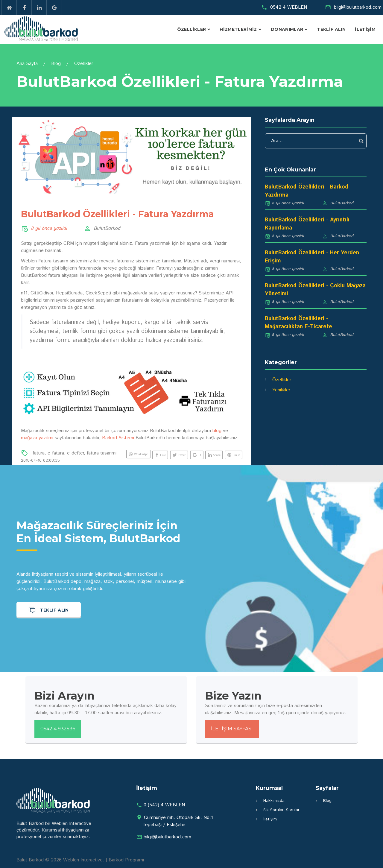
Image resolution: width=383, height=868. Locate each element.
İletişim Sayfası (232, 729)
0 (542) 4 (164, 805)
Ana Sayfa (27, 64)
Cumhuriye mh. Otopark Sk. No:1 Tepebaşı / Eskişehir (178, 821)
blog (217, 431)
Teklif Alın (331, 29)
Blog (56, 64)
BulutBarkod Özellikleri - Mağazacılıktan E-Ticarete (298, 323)
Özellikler (192, 29)
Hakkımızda (274, 801)
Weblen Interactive (83, 860)
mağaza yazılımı (37, 438)
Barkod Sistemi (118, 438)
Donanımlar (287, 29)
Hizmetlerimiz (238, 29)
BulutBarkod (107, 228)
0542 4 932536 (58, 729)
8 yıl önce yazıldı (49, 228)
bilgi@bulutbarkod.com (358, 7)
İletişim (365, 29)
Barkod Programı (126, 860)
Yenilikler (281, 390)
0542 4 (289, 7)
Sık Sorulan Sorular (281, 810)
